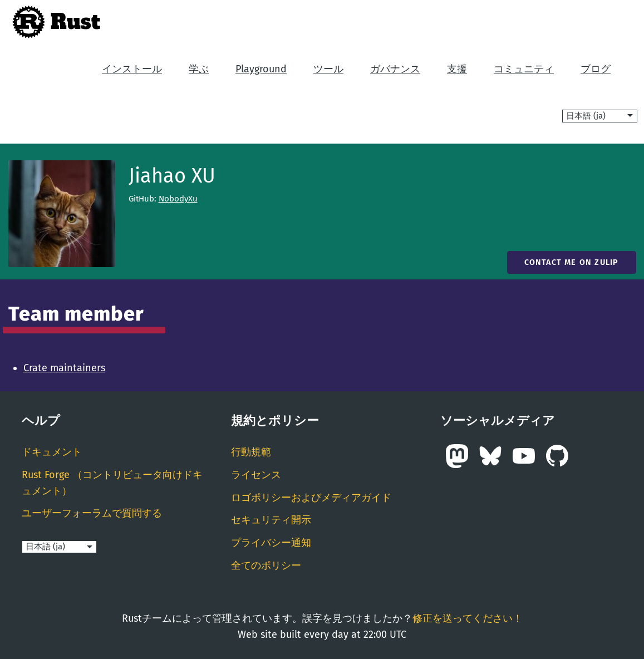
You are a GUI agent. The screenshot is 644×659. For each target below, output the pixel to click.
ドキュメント (52, 452)
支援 (457, 69)
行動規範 (251, 452)
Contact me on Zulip (572, 262)
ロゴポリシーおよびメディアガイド (311, 498)
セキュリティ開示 (271, 520)
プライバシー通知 (271, 543)
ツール (328, 69)
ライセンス (256, 475)
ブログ (596, 69)
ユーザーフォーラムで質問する (92, 513)
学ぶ (199, 69)
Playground (261, 69)
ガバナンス (395, 69)
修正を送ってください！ (468, 618)
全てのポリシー (266, 565)
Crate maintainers (64, 368)
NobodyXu (178, 199)
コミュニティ (524, 69)
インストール (132, 69)
